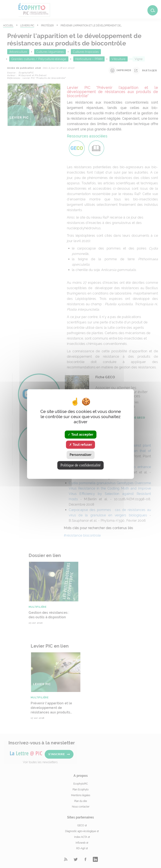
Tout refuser (81, 445)
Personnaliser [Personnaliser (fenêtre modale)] (80, 455)
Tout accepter (80, 435)
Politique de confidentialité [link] (81, 465)
